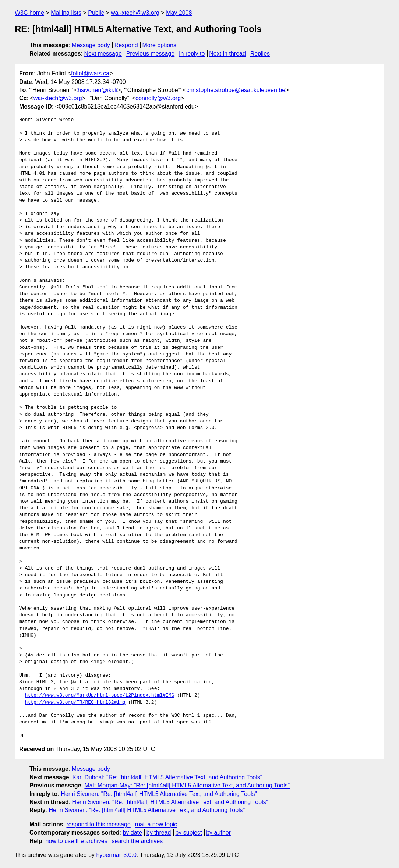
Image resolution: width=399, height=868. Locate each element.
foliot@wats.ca (90, 73)
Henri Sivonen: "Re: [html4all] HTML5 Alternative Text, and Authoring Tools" (159, 794)
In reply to (192, 54)
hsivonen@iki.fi (98, 90)
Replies (260, 54)
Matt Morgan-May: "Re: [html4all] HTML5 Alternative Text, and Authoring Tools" (187, 785)
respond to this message (98, 824)
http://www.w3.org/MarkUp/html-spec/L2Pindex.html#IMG (100, 695)
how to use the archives (77, 841)
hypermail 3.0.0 (116, 855)
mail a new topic (156, 824)
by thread (159, 832)
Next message (103, 54)
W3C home (29, 13)
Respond (126, 45)
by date (132, 832)
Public (96, 13)
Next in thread (227, 54)
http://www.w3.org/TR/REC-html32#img (75, 702)
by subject (188, 832)
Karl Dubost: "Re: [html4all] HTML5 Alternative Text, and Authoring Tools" (167, 777)
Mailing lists (66, 13)
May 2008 (179, 13)
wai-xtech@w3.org (135, 13)
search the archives (137, 841)
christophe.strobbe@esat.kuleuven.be (236, 90)
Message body (91, 45)
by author (218, 832)
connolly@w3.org (158, 98)
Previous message (151, 54)
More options (160, 45)
